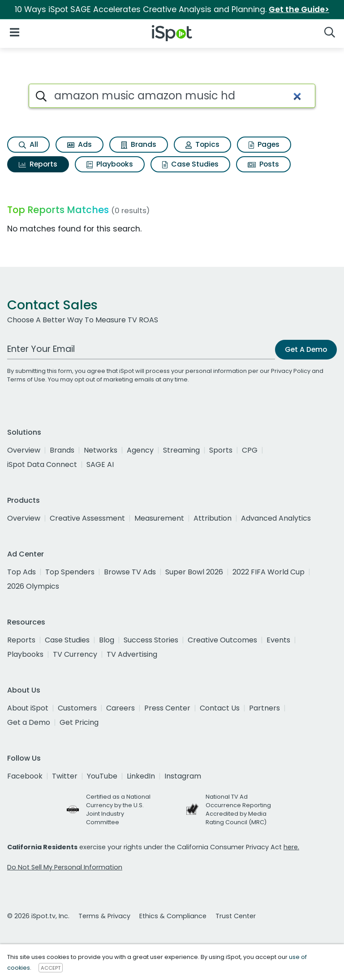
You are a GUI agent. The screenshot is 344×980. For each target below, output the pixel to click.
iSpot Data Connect (42, 464)
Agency (140, 450)
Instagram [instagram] (183, 776)
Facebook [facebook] (25, 776)
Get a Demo (29, 722)
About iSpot (28, 708)
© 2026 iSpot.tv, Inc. (38, 916)
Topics (202, 144)
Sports (221, 450)
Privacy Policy (291, 371)
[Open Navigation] (15, 32)
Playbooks (110, 164)
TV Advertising (132, 654)
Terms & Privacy (104, 916)
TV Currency (75, 654)
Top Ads (21, 572)
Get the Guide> (299, 9)
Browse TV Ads (130, 572)
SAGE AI (100, 464)
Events (278, 640)
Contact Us (220, 708)
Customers (77, 708)
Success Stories (151, 640)
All (28, 144)
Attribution (213, 518)
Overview (24, 450)
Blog (107, 640)
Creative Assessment (87, 518)
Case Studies (190, 164)
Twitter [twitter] (65, 776)
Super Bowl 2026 (194, 572)
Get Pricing (79, 722)
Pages (264, 144)
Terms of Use (26, 379)
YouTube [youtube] (102, 776)
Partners (264, 708)
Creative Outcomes (222, 640)
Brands (139, 144)
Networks (101, 450)
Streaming (181, 450)
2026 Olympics (33, 586)
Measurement (159, 518)
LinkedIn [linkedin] (141, 776)
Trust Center (236, 916)
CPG (250, 450)
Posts (263, 164)
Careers (120, 708)
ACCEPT (51, 968)
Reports (38, 164)
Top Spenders (70, 572)
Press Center (167, 708)
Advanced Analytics (276, 518)
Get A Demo (306, 349)
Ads (80, 144)
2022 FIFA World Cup (269, 572)
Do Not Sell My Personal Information (65, 867)
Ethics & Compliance (173, 916)
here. (291, 847)
